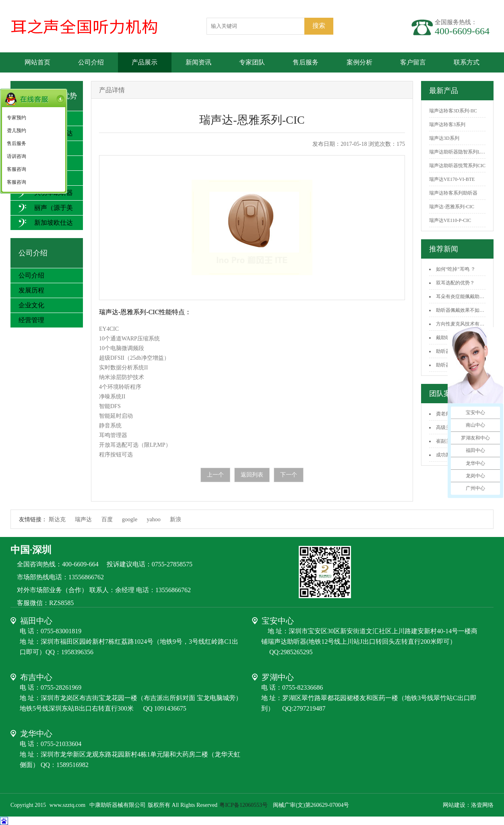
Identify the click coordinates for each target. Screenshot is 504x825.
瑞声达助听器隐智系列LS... (458, 152)
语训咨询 (17, 156)
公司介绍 (91, 62)
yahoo (154, 519)
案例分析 (359, 62)
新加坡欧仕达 (46, 223)
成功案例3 (447, 455)
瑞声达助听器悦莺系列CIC (457, 166)
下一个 (289, 475)
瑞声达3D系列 (444, 138)
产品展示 (145, 62)
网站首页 (37, 62)
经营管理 (31, 320)
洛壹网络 (482, 805)
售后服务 (306, 62)
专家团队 (252, 62)
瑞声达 (83, 519)
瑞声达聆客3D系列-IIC (453, 111)
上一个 (215, 475)
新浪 (176, 519)
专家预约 (17, 118)
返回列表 (252, 475)
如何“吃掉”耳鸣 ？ (456, 269)
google (130, 519)
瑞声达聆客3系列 (447, 124)
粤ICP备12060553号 (244, 805)
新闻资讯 (198, 62)
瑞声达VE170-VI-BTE (452, 179)
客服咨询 (17, 169)
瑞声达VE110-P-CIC (450, 220)
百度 (107, 519)
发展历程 (31, 290)
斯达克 (57, 519)
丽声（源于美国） (46, 215)
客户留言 (413, 62)
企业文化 (31, 305)
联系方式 (467, 62)
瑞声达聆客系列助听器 (453, 193)
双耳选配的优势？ (455, 283)
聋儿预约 (17, 131)
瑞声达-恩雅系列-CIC (452, 207)
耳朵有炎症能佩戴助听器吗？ (467, 296)
